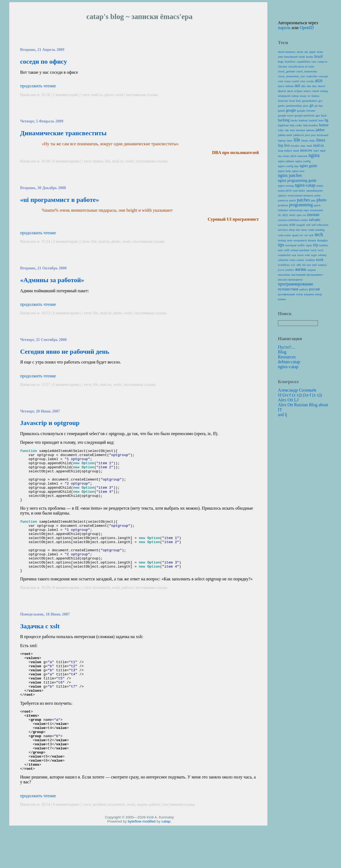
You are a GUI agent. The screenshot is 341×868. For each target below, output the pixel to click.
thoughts (322, 240)
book (302, 57)
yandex (290, 270)
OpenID (307, 28)
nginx (314, 155)
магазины (284, 275)
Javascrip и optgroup (50, 423)
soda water (284, 235)
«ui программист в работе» (60, 200)
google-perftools (305, 115)
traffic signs (305, 245)
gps (318, 115)
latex (290, 140)
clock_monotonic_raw (292, 76)
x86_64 (301, 265)
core (281, 81)
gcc (321, 101)
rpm (299, 215)
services (283, 230)
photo (109, 95)
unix (281, 250)
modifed (149, 864)
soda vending (316, 230)
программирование (296, 284)
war (294, 255)
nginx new (298, 171)
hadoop (303, 120)
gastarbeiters (310, 101)
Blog (282, 352)
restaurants (316, 210)
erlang (324, 91)
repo (306, 210)
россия (314, 289)
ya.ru (281, 270)
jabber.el (298, 135)
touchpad (291, 245)
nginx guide (309, 166)
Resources (287, 357)
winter (300, 260)
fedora (315, 96)
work (120, 95)
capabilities (304, 61)
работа (128, 609)
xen (309, 265)
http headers (311, 125)
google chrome (306, 110)
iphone (310, 130)
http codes (296, 125)
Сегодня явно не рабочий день (65, 352)
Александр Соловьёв (297, 390)
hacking (284, 120)
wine (292, 260)
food (292, 101)
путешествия (288, 289)
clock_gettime (287, 71)
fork (298, 101)
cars (314, 61)
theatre (312, 240)
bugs (281, 61)
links (312, 140)
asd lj (283, 415)
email (316, 91)
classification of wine (301, 66)
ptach (317, 205)
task (311, 235)
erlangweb (284, 96)
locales (295, 146)
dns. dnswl (319, 86)
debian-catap (289, 362)
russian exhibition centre (293, 220)
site (298, 230)
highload (283, 125)
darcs (281, 86)
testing (282, 240)
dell (297, 86)
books (310, 57)
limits (305, 140)
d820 (319, 81)
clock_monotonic (307, 71)
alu (306, 52)
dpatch (282, 91)
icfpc (281, 130)
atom (320, 52)
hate (321, 120)
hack (324, 115)
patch (292, 200)
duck (290, 91)
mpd (323, 150)
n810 (293, 156)
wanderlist (284, 255)
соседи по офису (44, 61)
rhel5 (292, 215)
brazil (319, 56)
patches (304, 200)
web (307, 255)
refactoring (295, 210)
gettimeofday (294, 106)
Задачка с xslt (40, 647)
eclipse (298, 91)
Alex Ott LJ (288, 400)
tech (319, 235)
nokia (320, 186)
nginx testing (286, 186)
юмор (318, 294)
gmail (281, 110)
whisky (322, 255)
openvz (282, 195)
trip (316, 245)
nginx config (303, 161)
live (287, 145)
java (307, 135)
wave (301, 255)
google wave (286, 115)
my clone (284, 156)
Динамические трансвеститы (63, 133)
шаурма (309, 294)
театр (299, 294)
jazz (313, 135)
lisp (281, 145)
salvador (283, 225)
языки (282, 299)
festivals (283, 101)
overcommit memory (301, 195)
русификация (287, 294)
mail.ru (97, 95)
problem (99, 847)
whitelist (283, 260)
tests (290, 240)
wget (314, 255)
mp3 (316, 150)
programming (301, 205)
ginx (306, 106)
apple (312, 52)
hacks (294, 120)
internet (301, 130)
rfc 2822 (283, 215)
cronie (310, 81)
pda (313, 200)
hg (327, 120)
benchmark (291, 57)
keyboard (323, 135)
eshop (295, 96)
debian (289, 86)
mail (309, 146)
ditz (304, 86)
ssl (306, 235)
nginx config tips (288, 166)
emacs (307, 91)
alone (300, 52)
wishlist (310, 260)
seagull (301, 225)
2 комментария (66, 241)
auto (281, 57)
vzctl (320, 250)
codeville (312, 76)
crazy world (291, 81)
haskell (313, 120)
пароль (284, 28)
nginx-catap (305, 185)
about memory (287, 52)
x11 (293, 265)
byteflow (134, 864)
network (303, 156)
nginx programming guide (297, 181)
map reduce (285, 150)
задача (142, 847)
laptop (282, 140)
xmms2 (322, 265)
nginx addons (286, 161)
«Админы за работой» (52, 280)
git (311, 105)
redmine (283, 210)
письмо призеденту (290, 279)
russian (313, 215)
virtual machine (300, 250)
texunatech (101, 609)
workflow (284, 265)
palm (317, 195)
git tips (319, 106)
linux (321, 140)
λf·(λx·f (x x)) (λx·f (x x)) (300, 395)
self (308, 225)
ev (309, 96)
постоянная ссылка (142, 95)
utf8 (287, 250)
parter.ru (283, 200)
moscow (306, 150)
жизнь (301, 269)
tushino (324, 245)
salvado (315, 220)
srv (302, 235)
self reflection (320, 225)
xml (314, 265)
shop (292, 230)
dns (309, 86)
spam (295, 235)
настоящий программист (307, 275)
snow (304, 230)
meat (296, 150)
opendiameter (315, 190)
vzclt (314, 250)
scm (292, 225)
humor (98, 161)
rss (304, 215)
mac (303, 146)
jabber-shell (285, 135)
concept (323, 76)
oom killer (299, 190)
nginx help (284, 171)
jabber (320, 130)
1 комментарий (66, 95)
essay (303, 96)
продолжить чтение (38, 86)
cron (302, 81)
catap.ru (323, 61)
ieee (292, 130)
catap (166, 864)
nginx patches (290, 175)
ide (287, 130)
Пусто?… (287, 347)
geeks (281, 106)
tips (281, 245)
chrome (283, 66)
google (291, 110)
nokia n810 (285, 190)
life (107, 161)
